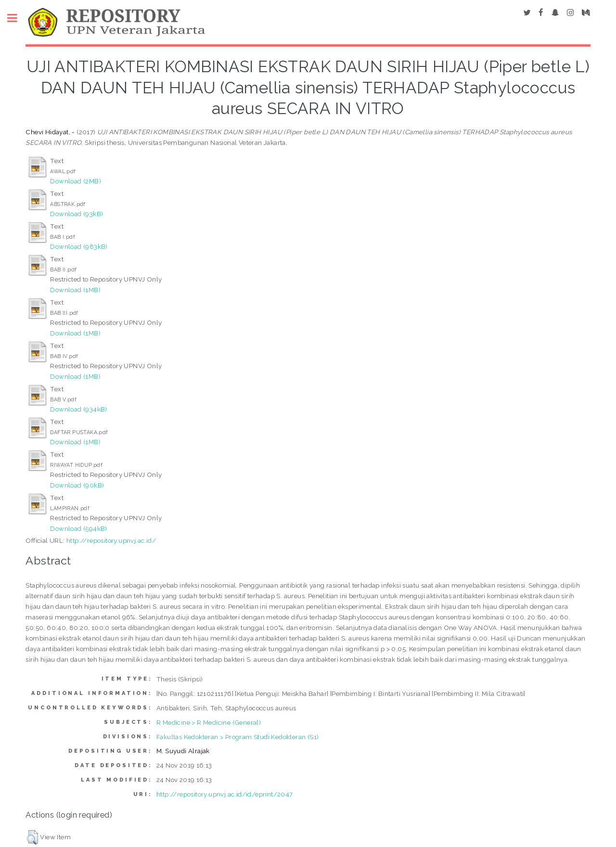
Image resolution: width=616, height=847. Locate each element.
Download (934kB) (78, 409)
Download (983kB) (79, 246)
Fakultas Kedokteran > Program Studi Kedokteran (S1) (237, 737)
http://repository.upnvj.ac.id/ (111, 540)
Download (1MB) (75, 290)
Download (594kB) (78, 528)
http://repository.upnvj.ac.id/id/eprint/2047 (225, 794)
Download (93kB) (77, 214)
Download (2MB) (76, 181)
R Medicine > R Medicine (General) (209, 722)
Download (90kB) (77, 485)
